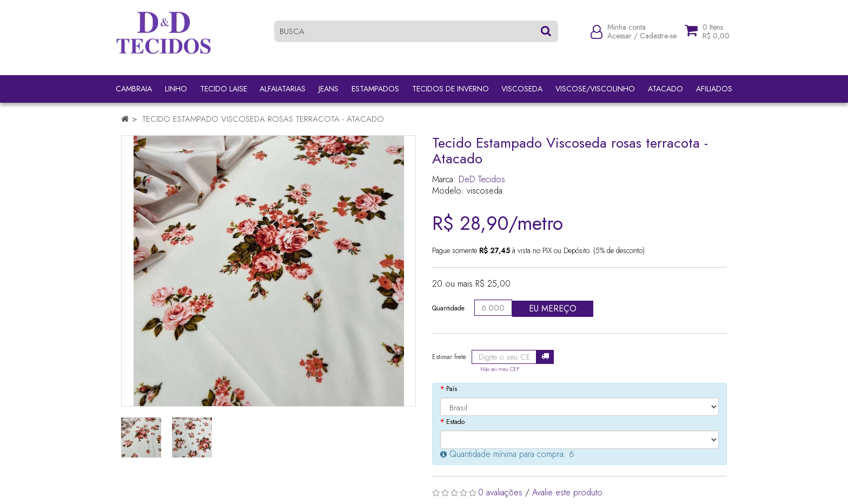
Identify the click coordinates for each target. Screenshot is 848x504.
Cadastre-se (658, 39)
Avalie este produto (567, 492)
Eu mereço (553, 309)
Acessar (620, 39)
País (452, 389)
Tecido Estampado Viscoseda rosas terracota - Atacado (263, 119)
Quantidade (448, 308)
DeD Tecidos (482, 179)
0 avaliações (500, 492)
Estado (455, 422)
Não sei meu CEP (500, 369)
